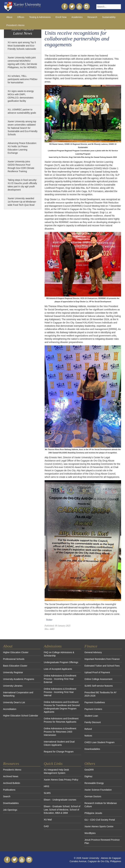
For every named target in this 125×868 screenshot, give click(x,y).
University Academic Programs (19, 679)
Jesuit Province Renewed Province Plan (102, 841)
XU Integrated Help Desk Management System (56, 771)
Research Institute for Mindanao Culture (101, 805)
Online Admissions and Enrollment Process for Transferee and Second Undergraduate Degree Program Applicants (62, 707)
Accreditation (10, 709)
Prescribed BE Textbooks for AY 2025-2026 (101, 694)
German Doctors (93, 796)
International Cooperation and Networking (18, 694)
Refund (88, 729)
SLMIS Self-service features (99, 686)
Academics (77, 17)
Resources (11, 764)
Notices (88, 736)
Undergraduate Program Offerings (61, 662)
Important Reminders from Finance (102, 659)
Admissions (53, 646)
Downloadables (92, 749)
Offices (21, 17)
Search (7, 796)
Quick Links (53, 764)
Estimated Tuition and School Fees (102, 666)
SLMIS (47, 793)
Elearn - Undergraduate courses (60, 800)
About (9, 17)
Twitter (49, 620)
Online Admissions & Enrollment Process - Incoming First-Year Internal (60, 692)
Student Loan (91, 716)
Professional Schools (14, 659)
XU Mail (48, 820)
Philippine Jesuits (93, 813)
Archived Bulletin (12, 783)
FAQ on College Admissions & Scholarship (59, 654)
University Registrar (13, 672)
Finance (91, 646)
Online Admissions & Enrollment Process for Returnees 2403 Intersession (60, 732)
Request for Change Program (59, 752)
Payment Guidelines (95, 702)
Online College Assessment (98, 679)
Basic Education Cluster (15, 666)
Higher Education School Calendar (21, 716)
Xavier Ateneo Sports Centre (99, 826)
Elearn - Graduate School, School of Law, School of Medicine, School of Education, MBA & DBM (62, 810)
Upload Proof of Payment (97, 672)
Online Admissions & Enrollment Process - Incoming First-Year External (60, 679)
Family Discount (93, 722)
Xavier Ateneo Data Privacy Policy (61, 780)
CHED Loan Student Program (99, 742)
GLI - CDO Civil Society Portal (100, 820)
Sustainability (109, 17)
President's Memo (15, 25)
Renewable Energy (94, 783)
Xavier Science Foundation (98, 790)
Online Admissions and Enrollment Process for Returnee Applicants (61, 720)
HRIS (46, 786)
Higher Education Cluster (16, 652)
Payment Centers (93, 709)
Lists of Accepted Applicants (58, 669)
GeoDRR (89, 770)
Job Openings (10, 810)
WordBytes (90, 833)
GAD (46, 826)
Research (92, 17)
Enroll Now (61, 17)
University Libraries (13, 686)
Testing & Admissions (40, 17)
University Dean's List (14, 702)
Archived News (11, 776)
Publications (9, 790)
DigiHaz (88, 776)
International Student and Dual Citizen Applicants (59, 743)
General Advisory (93, 652)
